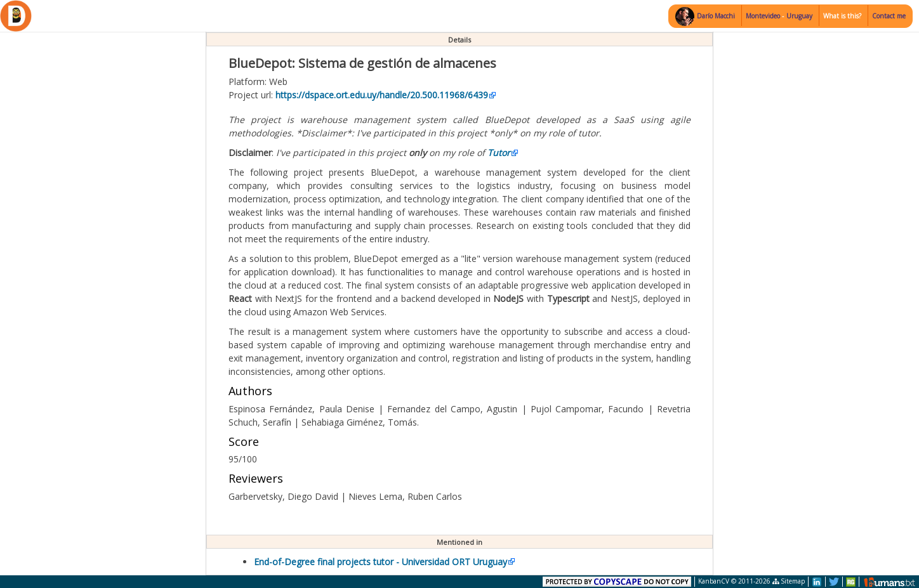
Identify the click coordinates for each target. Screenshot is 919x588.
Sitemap (789, 581)
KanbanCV (714, 581)
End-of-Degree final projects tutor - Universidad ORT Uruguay (380, 562)
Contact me (889, 16)
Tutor (499, 153)
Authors (250, 391)
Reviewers (256, 478)
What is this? (842, 16)
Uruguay (799, 16)
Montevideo (764, 16)
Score (244, 441)
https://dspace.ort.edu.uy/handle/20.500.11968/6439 (382, 95)
